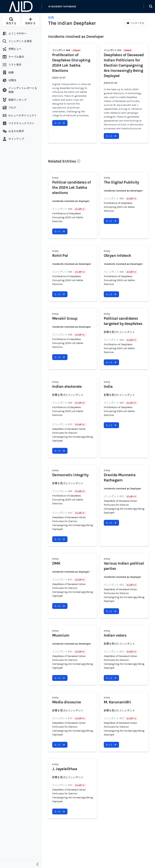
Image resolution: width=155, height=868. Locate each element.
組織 (51, 17)
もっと (60, 123)
